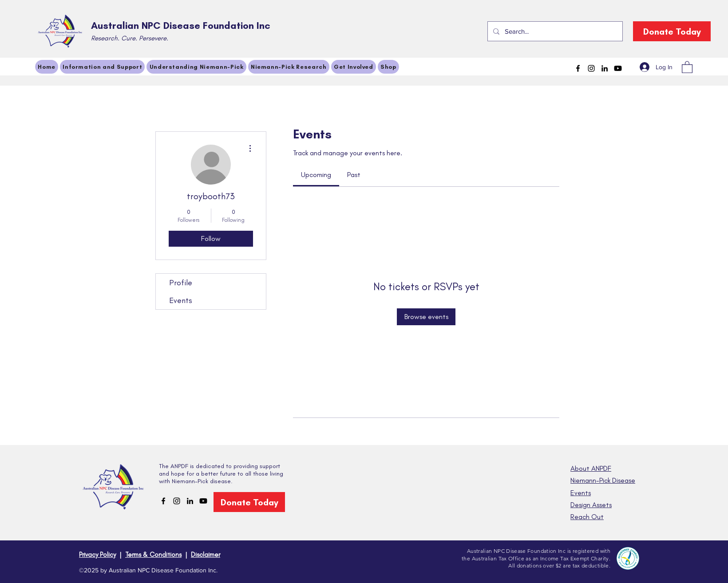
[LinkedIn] (605, 68)
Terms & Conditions (153, 555)
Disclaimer (206, 555)
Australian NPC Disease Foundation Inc (181, 26)
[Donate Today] (672, 31)
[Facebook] (578, 68)
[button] (687, 67)
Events (181, 300)
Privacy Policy (97, 555)
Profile (181, 283)
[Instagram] (591, 68)
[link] (316, 175)
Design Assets (591, 505)
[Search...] (554, 31)
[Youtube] (618, 68)
